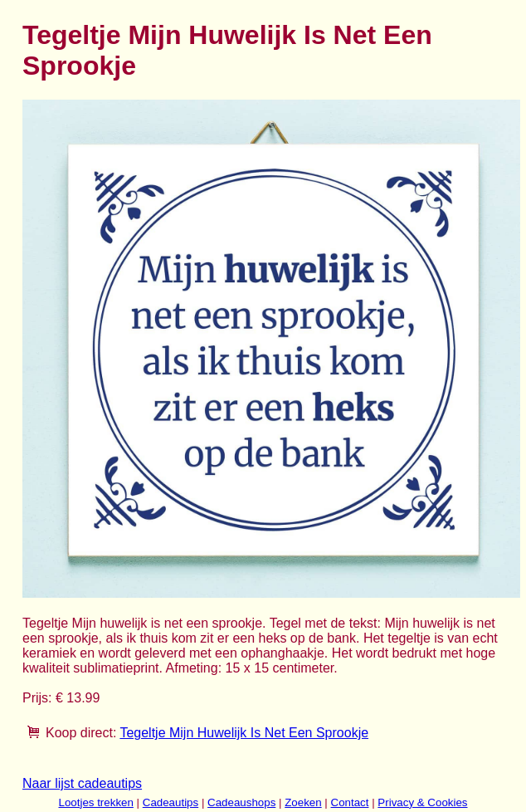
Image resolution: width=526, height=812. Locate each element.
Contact (350, 802)
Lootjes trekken (95, 802)
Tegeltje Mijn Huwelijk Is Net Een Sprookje (244, 733)
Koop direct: (81, 733)
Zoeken (303, 802)
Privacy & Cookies (422, 802)
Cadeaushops (241, 802)
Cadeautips (170, 802)
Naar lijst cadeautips (82, 783)
